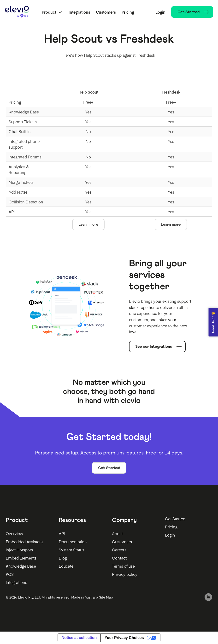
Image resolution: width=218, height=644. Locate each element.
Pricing (128, 12)
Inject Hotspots (19, 550)
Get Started (109, 468)
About (117, 533)
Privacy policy (125, 574)
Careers (119, 550)
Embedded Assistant (24, 542)
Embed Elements (21, 558)
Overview (14, 533)
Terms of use (123, 566)
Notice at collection (79, 638)
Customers (106, 12)
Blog (63, 558)
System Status (71, 550)
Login (160, 12)
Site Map (106, 597)
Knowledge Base (21, 566)
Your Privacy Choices (124, 638)
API (62, 533)
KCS (10, 574)
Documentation (73, 542)
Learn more (88, 224)
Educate (66, 566)
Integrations (79, 12)
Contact (119, 558)
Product (49, 12)
